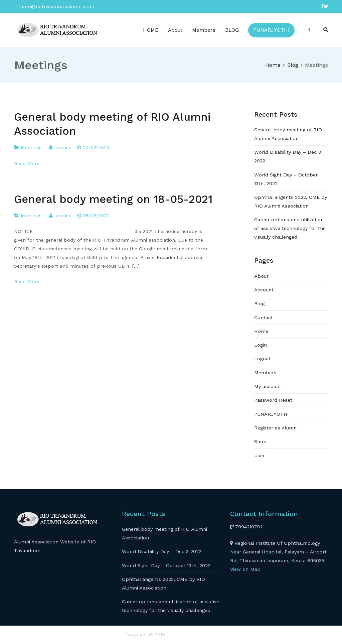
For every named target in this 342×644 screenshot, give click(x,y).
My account (268, 386)
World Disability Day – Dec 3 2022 (288, 156)
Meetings (31, 147)
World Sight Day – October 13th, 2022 (286, 179)
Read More (27, 163)
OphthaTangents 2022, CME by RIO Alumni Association (291, 202)
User (260, 456)
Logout (262, 359)
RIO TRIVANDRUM (188, 635)
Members (204, 30)
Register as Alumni (276, 428)
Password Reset (273, 400)
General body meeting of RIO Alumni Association (288, 134)
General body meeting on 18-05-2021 (113, 199)
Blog (259, 303)
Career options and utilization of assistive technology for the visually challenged (290, 228)
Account (264, 290)
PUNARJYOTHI (271, 30)
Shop (260, 441)
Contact (264, 317)
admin (63, 147)
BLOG (232, 30)
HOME (151, 30)
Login (261, 345)
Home (261, 331)
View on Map (245, 569)
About (175, 30)
